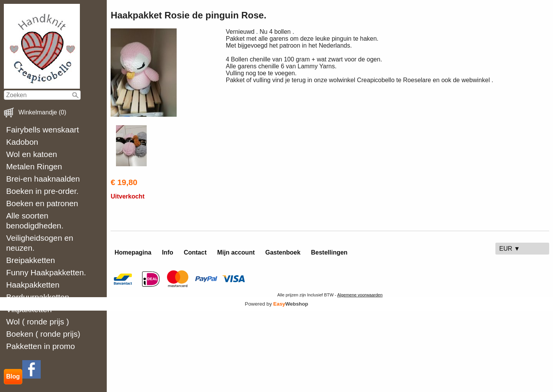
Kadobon (22, 142)
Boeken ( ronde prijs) (43, 334)
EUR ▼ (510, 249)
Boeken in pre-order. (42, 191)
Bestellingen (329, 252)
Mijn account (236, 252)
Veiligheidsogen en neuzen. (40, 243)
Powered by (277, 304)
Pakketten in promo (41, 346)
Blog (13, 376)
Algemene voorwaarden (360, 295)
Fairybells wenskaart (43, 130)
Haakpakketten (33, 285)
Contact (195, 252)
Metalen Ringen (34, 166)
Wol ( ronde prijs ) (38, 322)
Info (168, 252)
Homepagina (133, 252)
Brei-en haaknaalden (43, 179)
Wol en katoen (32, 154)
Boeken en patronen (42, 203)
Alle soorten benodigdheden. (35, 221)
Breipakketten (31, 260)
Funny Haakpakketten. (46, 272)
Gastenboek (283, 252)
